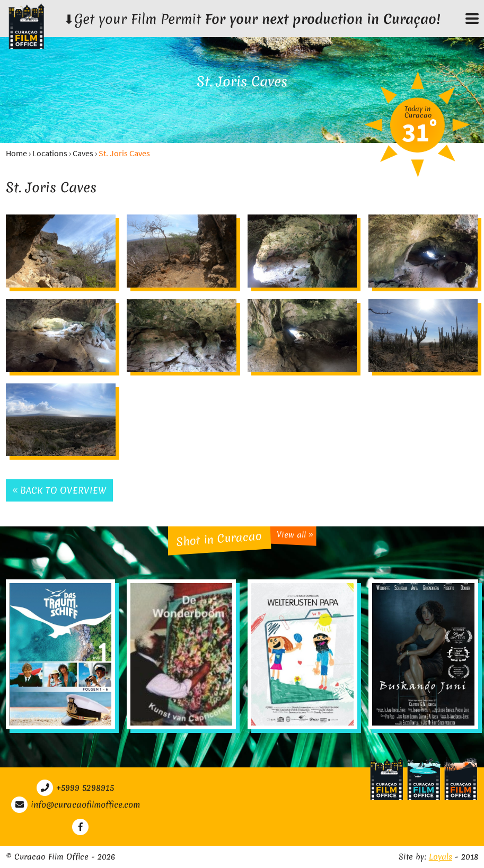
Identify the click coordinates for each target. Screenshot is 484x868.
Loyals (441, 857)
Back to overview (59, 490)
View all (294, 535)
